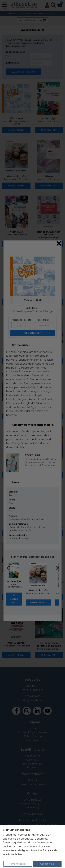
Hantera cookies (18, 864)
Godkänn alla (47, 864)
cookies (23, 835)
